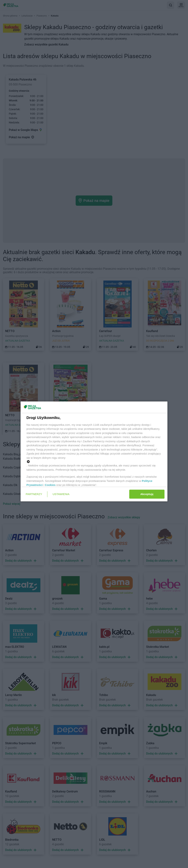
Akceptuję (147, 494)
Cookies (50, 485)
